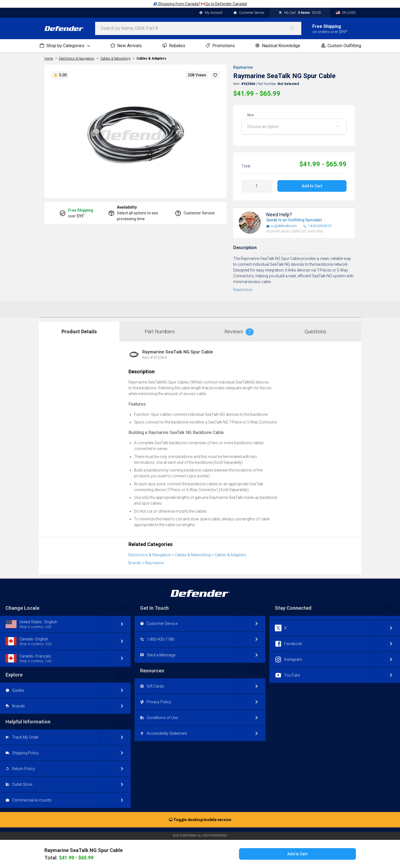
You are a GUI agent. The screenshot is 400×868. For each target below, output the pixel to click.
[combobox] (198, 28)
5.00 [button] (60, 75)
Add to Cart (312, 186)
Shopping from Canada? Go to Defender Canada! (200, 4)
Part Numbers (160, 332)
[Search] (295, 28)
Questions (315, 332)
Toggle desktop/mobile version (200, 820)
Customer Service (249, 13)
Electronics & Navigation (150, 555)
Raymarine (243, 67)
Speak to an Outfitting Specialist (294, 220)
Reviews (239, 332)
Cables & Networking (193, 555)
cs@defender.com (282, 226)
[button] (215, 75)
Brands (135, 563)
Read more (243, 290)
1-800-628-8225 (317, 226)
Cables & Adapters (151, 58)
